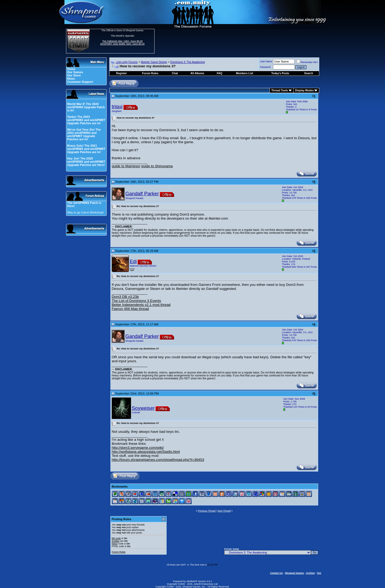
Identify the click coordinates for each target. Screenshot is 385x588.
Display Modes (305, 90)
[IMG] (115, 544)
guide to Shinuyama (157, 166)
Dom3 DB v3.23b (125, 297)
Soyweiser (143, 408)
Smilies (116, 541)
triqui (117, 106)
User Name (266, 61)
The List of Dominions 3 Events (136, 301)
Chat (175, 73)
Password (265, 67)
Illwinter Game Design (154, 62)
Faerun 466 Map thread (130, 309)
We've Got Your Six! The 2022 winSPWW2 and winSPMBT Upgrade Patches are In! (84, 134)
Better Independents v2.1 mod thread (141, 305)
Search (309, 73)
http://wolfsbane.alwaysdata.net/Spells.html (146, 452)
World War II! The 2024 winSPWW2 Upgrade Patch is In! (86, 107)
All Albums (197, 73)
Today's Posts (280, 73)
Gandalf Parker (142, 194)
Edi (133, 261)
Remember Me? (307, 62)
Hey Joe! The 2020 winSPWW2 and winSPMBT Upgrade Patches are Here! (86, 162)
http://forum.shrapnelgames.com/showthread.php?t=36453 (158, 460)
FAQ (220, 73)
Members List (244, 73)
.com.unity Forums (126, 62)
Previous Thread (207, 511)
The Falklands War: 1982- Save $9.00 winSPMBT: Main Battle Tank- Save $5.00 (122, 42)
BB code (116, 538)
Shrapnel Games (294, 573)
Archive (310, 573)
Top (319, 573)
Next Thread (224, 511)
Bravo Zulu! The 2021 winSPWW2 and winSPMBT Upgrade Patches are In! (86, 149)
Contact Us (276, 573)
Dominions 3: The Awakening (188, 62)
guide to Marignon (126, 166)
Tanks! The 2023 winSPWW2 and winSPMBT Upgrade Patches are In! (86, 120)
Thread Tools (280, 90)
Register (121, 73)
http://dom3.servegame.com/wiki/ (138, 448)
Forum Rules (119, 552)
